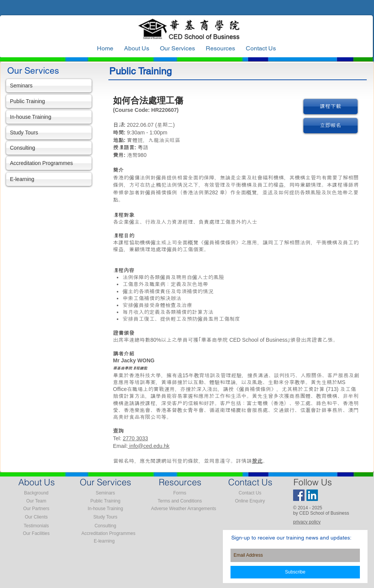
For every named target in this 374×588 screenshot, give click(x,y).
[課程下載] (330, 107)
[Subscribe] (295, 572)
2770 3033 (135, 438)
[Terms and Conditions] (180, 501)
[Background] (36, 493)
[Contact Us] (250, 493)
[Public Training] (49, 101)
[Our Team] (36, 501)
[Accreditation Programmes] (49, 163)
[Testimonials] (36, 526)
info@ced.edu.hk (149, 446)
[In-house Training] (49, 117)
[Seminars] (49, 86)
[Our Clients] (36, 517)
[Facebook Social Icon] (299, 495)
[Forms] (180, 493)
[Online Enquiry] (250, 501)
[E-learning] (49, 179)
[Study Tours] (49, 133)
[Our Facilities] (36, 534)
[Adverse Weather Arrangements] (184, 509)
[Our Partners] (36, 509)
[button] (220, 48)
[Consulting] (49, 148)
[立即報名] (330, 126)
